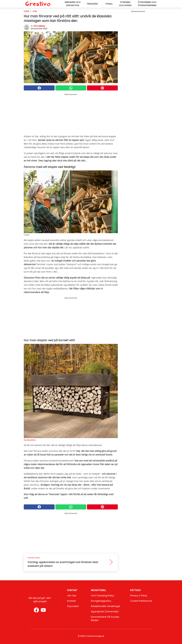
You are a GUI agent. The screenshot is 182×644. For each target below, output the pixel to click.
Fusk (35, 11)
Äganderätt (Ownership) (105, 612)
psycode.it (73, 606)
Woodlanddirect (30, 440)
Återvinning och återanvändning (147, 4)
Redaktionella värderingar (106, 606)
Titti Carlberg (39, 26)
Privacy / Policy (139, 596)
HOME (26, 11)
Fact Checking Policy (103, 596)
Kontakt (72, 601)
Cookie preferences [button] (141, 601)
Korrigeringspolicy (101, 601)
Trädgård (92, 4)
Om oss (72, 596)
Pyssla (109, 4)
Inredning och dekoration (72, 4)
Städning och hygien (125, 4)
